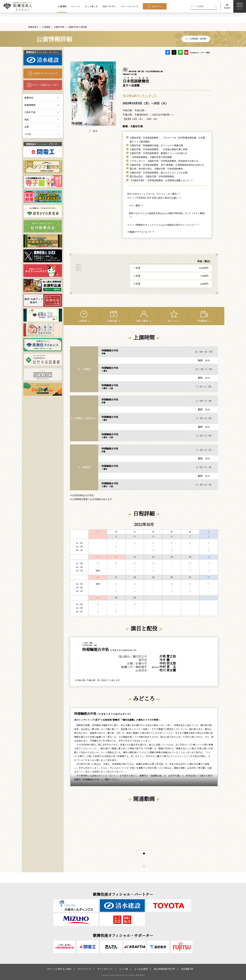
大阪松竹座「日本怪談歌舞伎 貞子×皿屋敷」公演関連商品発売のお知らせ (167, 154)
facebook (168, 42)
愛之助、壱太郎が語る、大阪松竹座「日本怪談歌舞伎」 (157, 158)
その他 (28, 124)
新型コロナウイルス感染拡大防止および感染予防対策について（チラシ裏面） (168, 203)
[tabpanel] (107, 826)
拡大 (93, 121)
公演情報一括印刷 (198, 28)
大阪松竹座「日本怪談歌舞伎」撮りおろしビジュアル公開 (159, 162)
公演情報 (62, 6)
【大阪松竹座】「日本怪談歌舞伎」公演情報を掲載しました (160, 170)
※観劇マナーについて (139, 221)
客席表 (98, 268)
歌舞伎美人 (33, 17)
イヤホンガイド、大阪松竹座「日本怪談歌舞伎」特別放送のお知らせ (164, 150)
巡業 (27, 116)
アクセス (98, 258)
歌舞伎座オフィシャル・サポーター (43, 134)
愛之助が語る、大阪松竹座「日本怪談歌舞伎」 (153, 166)
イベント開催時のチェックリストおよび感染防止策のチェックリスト (162, 214)
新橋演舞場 (30, 94)
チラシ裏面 (134, 195)
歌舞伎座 (29, 87)
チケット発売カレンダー (45, 74)
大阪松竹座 (59, 17)
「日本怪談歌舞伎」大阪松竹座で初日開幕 (151, 147)
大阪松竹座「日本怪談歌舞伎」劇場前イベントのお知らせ (159, 143)
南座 (27, 109)
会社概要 (185, 969)
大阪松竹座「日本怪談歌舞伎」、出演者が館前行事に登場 (159, 139)
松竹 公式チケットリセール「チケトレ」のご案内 (152, 183)
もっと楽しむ (91, 6)
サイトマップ (84, 969)
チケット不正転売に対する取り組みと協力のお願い (153, 187)
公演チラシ (157, 6)
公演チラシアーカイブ (45, 63)
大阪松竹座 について (98, 279)
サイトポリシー (105, 969)
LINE (180, 42)
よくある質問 (141, 969)
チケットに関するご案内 (59, 969)
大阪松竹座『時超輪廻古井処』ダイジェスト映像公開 (156, 135)
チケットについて (129, 6)
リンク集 (124, 969)
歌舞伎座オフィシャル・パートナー (43, 42)
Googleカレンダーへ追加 (200, 42)
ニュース (76, 6)
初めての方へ (109, 6)
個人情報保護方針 (163, 969)
